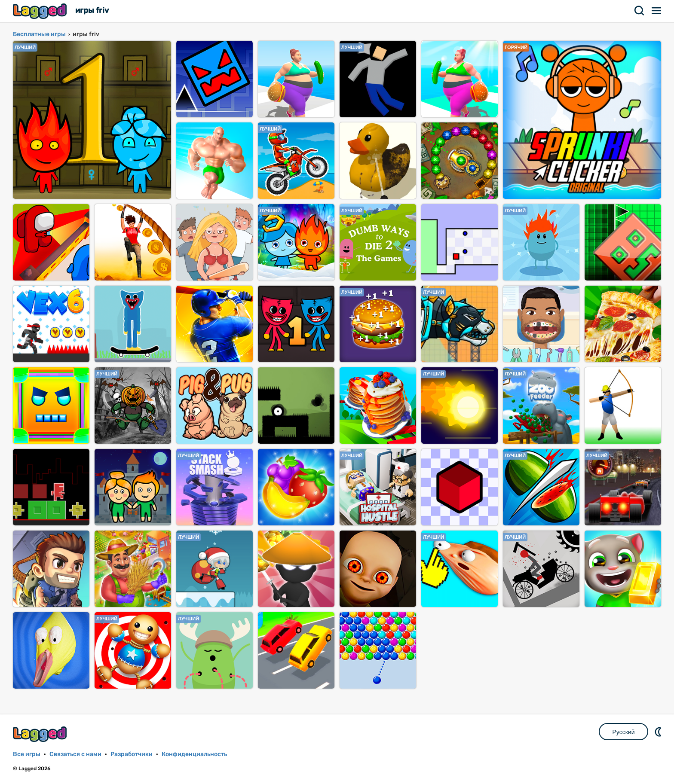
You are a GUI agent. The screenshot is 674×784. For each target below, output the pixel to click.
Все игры (27, 754)
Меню (657, 11)
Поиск (640, 11)
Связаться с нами (75, 754)
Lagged (41, 11)
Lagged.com (41, 734)
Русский (624, 732)
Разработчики (132, 754)
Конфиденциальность (194, 754)
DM (659, 732)
